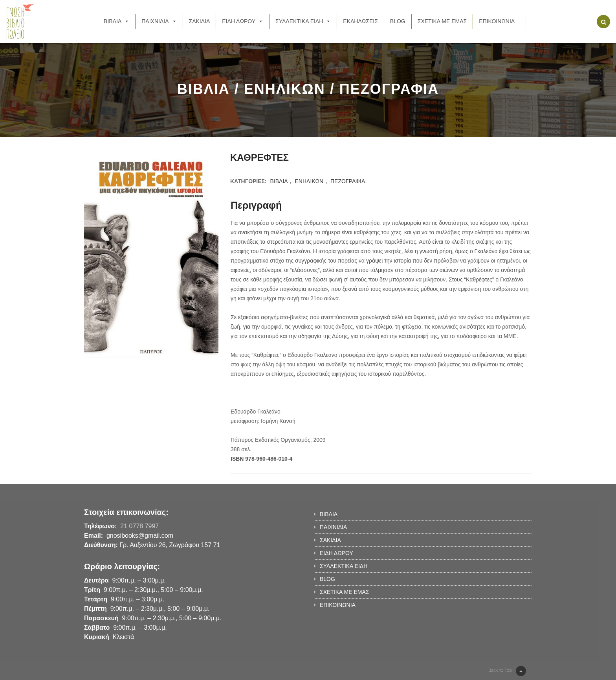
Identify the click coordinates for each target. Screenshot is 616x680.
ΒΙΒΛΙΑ (116, 21)
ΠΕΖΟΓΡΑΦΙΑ (348, 181)
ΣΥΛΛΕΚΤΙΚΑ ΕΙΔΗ (303, 21)
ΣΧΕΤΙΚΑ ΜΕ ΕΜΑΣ (442, 21)
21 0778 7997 (139, 526)
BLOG (398, 21)
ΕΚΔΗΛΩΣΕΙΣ (360, 21)
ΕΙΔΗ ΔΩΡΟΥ (243, 21)
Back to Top (507, 671)
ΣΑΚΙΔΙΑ (200, 21)
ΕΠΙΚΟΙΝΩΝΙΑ (497, 21)
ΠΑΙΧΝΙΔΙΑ (159, 21)
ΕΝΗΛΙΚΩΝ (309, 181)
